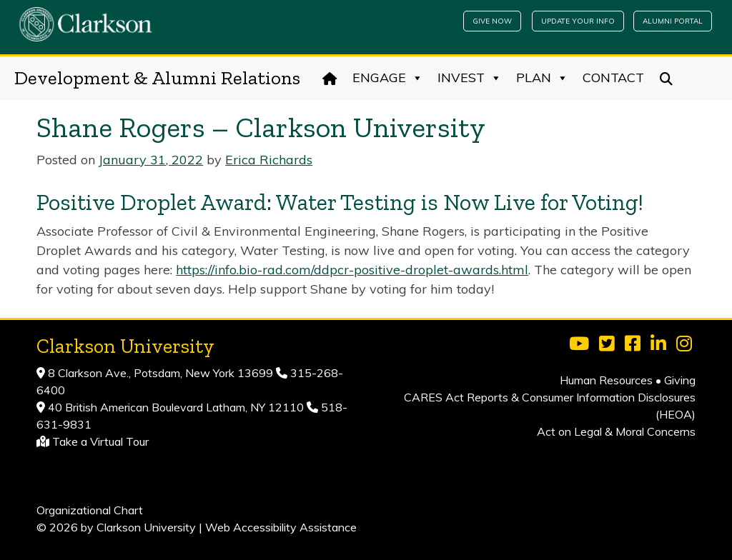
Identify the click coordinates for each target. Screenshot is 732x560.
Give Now (492, 21)
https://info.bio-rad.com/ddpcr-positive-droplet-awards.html (352, 270)
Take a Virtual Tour (100, 441)
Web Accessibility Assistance (281, 527)
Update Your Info (578, 21)
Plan (542, 78)
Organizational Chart (90, 510)
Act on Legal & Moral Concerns (616, 431)
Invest (470, 78)
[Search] (667, 78)
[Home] (330, 78)
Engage (388, 78)
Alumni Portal (673, 21)
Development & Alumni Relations (157, 78)
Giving (680, 380)
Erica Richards (269, 160)
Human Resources (606, 380)
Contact (613, 77)
